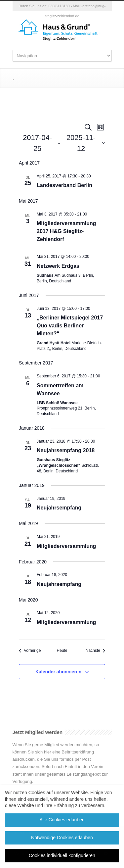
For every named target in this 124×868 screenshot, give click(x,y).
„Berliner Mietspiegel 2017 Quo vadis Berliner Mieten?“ (70, 326)
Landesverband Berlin (64, 185)
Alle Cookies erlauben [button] (62, 820)
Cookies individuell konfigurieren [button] (62, 855)
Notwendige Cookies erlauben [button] (62, 838)
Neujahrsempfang (59, 508)
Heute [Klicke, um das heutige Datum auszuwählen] (62, 651)
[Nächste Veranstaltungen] (95, 651)
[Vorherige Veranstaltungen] (30, 651)
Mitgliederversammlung (66, 546)
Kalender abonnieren (58, 672)
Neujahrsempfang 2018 (66, 450)
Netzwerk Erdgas (58, 266)
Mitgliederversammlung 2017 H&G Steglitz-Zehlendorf (66, 231)
